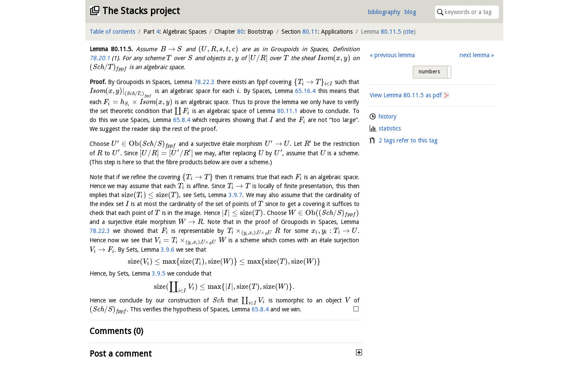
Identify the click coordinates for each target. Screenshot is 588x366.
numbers (429, 72)
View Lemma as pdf (406, 95)
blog (410, 12)
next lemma (475, 55)
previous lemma (395, 55)
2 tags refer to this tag (408, 140)
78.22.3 (204, 82)
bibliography (384, 12)
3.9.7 (235, 195)
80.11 (310, 32)
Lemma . (111, 49)
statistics (390, 128)
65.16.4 (305, 91)
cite (409, 32)
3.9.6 (168, 250)
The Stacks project (141, 11)
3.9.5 (159, 273)
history (388, 116)
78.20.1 (100, 58)
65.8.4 (182, 120)
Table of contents (112, 32)
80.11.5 (391, 32)
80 (240, 32)
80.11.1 (287, 111)
